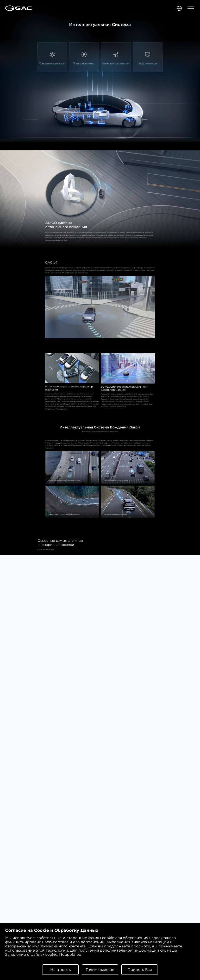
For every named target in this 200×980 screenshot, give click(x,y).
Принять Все (140, 970)
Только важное (100, 970)
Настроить (61, 970)
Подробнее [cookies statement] (70, 954)
